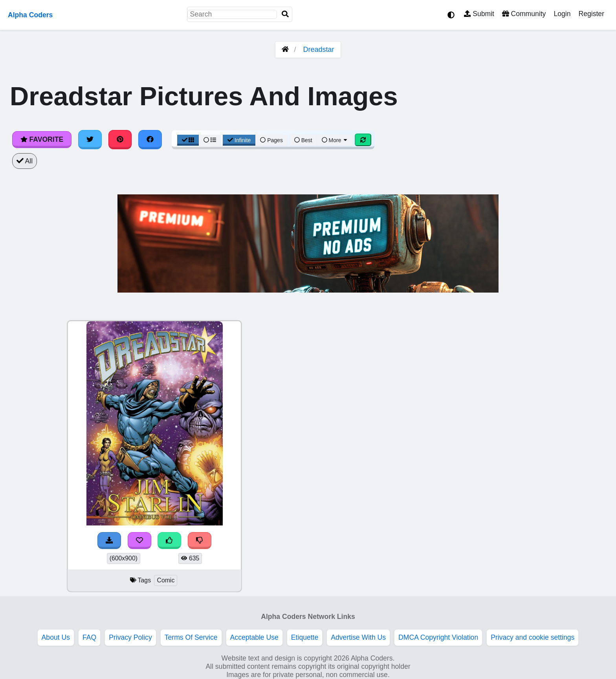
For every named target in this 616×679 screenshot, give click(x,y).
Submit (479, 14)
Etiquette (305, 637)
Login (562, 14)
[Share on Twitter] (90, 139)
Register (591, 14)
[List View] (210, 140)
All (25, 161)
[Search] (285, 14)
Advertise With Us (358, 637)
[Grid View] (188, 140)
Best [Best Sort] (303, 140)
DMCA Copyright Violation (438, 637)
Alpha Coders (30, 15)
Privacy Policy (130, 637)
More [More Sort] (335, 140)
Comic (166, 580)
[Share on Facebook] (150, 139)
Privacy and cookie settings (533, 637)
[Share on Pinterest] (120, 139)
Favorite (42, 139)
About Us (56, 637)
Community (524, 14)
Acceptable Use (254, 637)
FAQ (89, 637)
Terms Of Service (191, 637)
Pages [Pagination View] (271, 140)
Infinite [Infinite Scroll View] (239, 140)
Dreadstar (319, 49)
